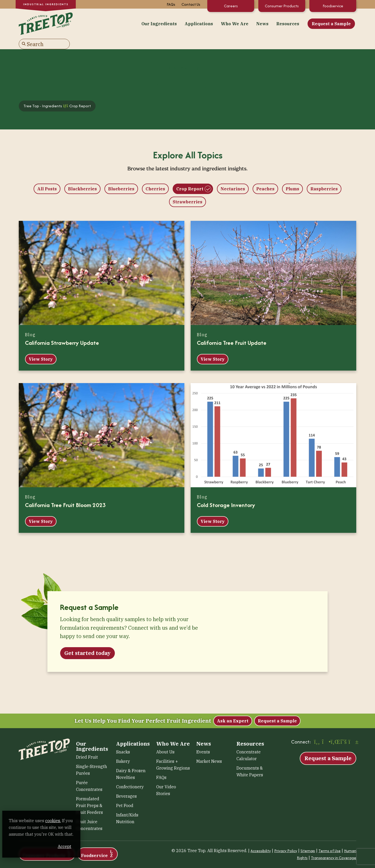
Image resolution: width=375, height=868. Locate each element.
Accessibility (261, 839)
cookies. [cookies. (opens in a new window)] (61, 821)
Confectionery (130, 775)
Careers (231, 6)
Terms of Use (330, 839)
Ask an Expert (233, 709)
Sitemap (308, 839)
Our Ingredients (102, 23)
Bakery (123, 750)
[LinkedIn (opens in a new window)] (335, 731)
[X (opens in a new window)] (343, 731)
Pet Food (125, 794)
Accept (99, 846)
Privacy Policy (286, 839)
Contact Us (191, 4)
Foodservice (333, 6)
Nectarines (233, 177)
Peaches (265, 177)
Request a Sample (274, 23)
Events (203, 740)
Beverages (126, 785)
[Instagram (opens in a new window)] (326, 731)
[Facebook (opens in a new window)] (317, 731)
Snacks (123, 740)
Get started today (87, 642)
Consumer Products (282, 6)
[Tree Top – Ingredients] (44, 23)
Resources (230, 23)
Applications (142, 23)
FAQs (171, 4)
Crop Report (190, 177)
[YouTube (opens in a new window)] (352, 731)
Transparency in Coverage (334, 846)
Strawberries (187, 190)
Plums (292, 177)
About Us (165, 740)
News (205, 23)
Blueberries (121, 177)
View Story (41, 348)
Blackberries (82, 177)
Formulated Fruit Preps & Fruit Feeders (89, 794)
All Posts (47, 177)
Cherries (155, 177)
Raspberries (324, 177)
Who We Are (177, 23)
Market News (209, 750)
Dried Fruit (87, 746)
